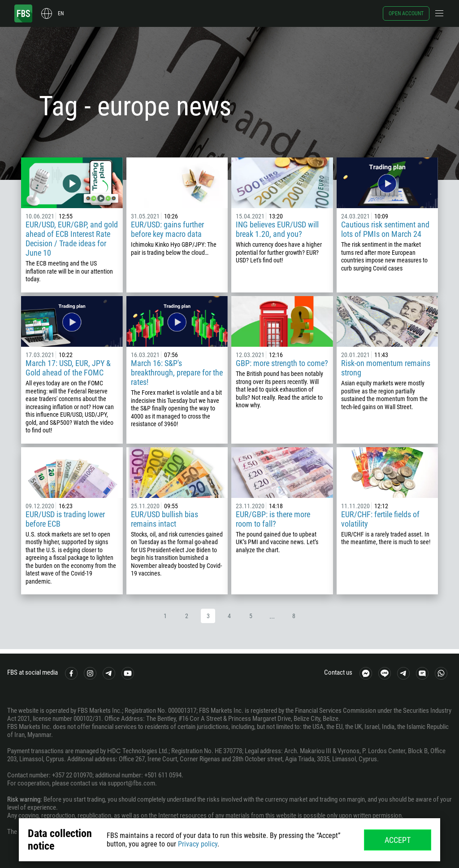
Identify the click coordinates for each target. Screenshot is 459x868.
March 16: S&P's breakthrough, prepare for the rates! (177, 373)
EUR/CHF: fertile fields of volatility (380, 519)
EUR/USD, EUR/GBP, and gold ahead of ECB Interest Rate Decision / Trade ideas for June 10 (72, 239)
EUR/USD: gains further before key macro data (167, 229)
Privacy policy (198, 844)
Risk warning (24, 799)
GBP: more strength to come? (282, 363)
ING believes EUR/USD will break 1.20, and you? (277, 229)
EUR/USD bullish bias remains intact (165, 519)
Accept (398, 840)
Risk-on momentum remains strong (386, 368)
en (61, 13)
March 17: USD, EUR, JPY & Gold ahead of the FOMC (68, 368)
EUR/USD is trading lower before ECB (65, 519)
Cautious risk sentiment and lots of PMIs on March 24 (385, 229)
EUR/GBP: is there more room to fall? (273, 519)
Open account (406, 13)
